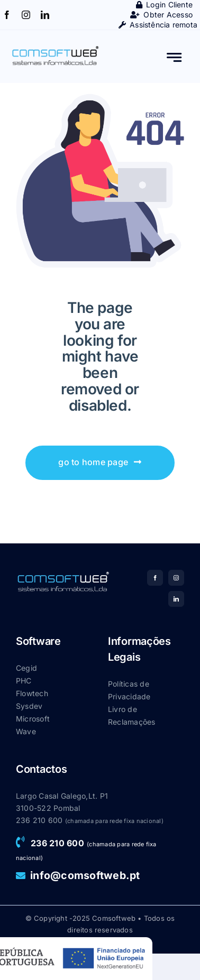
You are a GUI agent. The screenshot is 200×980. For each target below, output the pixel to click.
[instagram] (26, 15)
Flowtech (32, 693)
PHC (24, 681)
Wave (26, 731)
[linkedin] (45, 15)
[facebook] (7, 15)
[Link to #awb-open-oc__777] (174, 57)
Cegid (26, 668)
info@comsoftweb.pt (85, 875)
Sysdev (29, 706)
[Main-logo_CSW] (55, 49)
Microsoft (33, 719)
